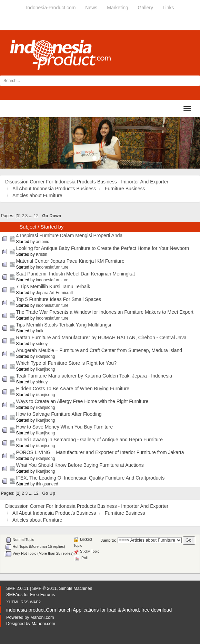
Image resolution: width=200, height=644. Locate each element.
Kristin (42, 254)
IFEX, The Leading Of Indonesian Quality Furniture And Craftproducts (90, 478)
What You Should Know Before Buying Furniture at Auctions (80, 465)
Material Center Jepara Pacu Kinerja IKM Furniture (70, 261)
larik (40, 331)
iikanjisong (46, 356)
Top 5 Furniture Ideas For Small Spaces (58, 299)
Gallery (146, 8)
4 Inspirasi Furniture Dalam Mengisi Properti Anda (69, 235)
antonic (42, 242)
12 (36, 216)
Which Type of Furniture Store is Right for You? (66, 363)
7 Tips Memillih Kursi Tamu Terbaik (53, 286)
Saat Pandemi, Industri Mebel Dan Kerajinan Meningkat (75, 274)
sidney (42, 344)
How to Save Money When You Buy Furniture (64, 427)
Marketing (117, 8)
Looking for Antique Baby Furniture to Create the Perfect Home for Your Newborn (102, 248)
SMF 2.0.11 (17, 588)
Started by (52, 227)
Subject (28, 227)
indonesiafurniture (52, 267)
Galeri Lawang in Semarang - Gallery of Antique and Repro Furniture (89, 440)
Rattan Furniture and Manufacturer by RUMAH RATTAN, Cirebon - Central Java (101, 338)
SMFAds (14, 595)
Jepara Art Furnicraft (54, 293)
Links (168, 8)
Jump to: (108, 540)
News (91, 8)
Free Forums (42, 595)
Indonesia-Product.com (51, 8)
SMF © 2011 (44, 588)
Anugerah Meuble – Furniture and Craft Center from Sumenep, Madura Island (99, 350)
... (31, 216)
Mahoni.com (42, 617)
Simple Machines (76, 588)
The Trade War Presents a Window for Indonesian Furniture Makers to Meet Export (105, 312)
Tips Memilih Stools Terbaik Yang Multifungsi (63, 325)
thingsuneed (47, 484)
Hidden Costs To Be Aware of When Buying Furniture (73, 389)
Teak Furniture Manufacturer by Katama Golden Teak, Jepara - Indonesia (94, 376)
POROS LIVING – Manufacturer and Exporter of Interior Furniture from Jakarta (100, 452)
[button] (15, 143)
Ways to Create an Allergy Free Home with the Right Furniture (82, 401)
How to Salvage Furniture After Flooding (59, 414)
